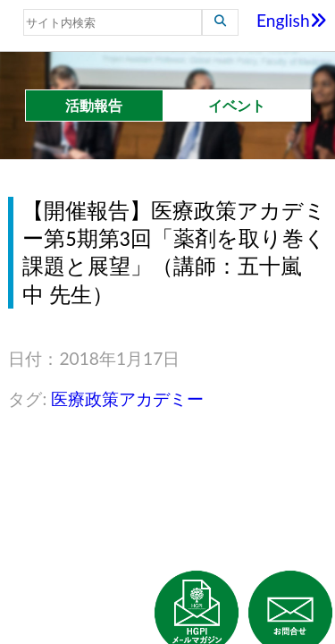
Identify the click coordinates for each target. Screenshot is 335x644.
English (292, 20)
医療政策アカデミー (127, 398)
